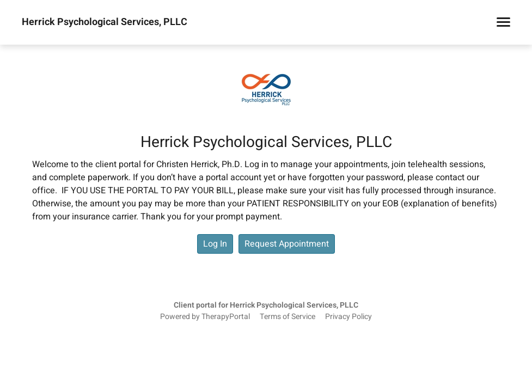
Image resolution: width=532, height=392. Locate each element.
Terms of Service (288, 317)
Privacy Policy (348, 317)
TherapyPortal (226, 317)
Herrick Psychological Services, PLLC (105, 22)
